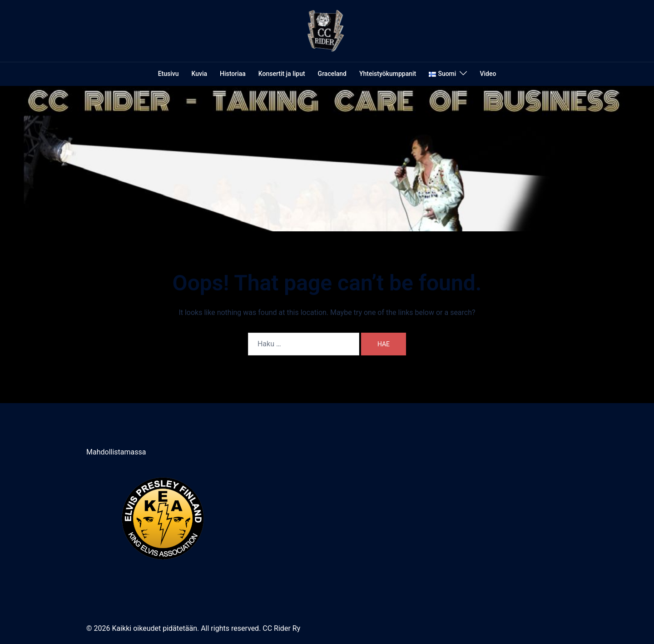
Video (488, 74)
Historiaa (233, 74)
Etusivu (168, 74)
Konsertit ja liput (282, 74)
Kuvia (200, 74)
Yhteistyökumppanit (388, 74)
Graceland (332, 74)
